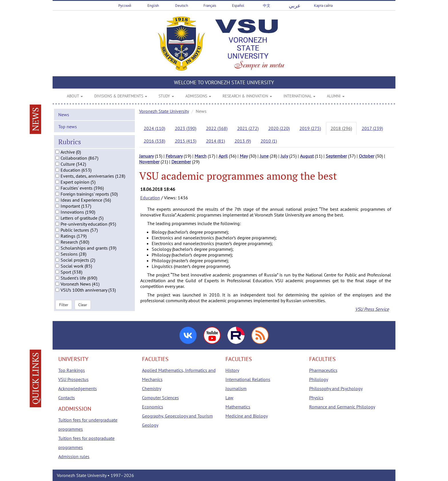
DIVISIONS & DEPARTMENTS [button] (121, 96)
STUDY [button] (166, 96)
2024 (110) (154, 128)
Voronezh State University (164, 111)
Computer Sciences (160, 398)
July (284, 156)
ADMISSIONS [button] (198, 96)
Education (150, 198)
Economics (153, 407)
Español (238, 6)
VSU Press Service (372, 309)
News (64, 115)
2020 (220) (279, 128)
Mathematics (238, 407)
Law (229, 398)
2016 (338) (154, 141)
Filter (64, 306)
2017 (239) (372, 128)
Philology (319, 379)
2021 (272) (248, 128)
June (264, 156)
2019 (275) (310, 128)
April (223, 156)
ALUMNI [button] (336, 96)
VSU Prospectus (73, 379)
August (307, 156)
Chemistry (152, 388)
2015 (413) (186, 141)
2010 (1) (269, 141)
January (146, 156)
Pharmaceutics (323, 370)
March (201, 156)
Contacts (67, 398)
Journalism (236, 388)
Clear (83, 306)
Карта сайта (323, 6)
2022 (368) (217, 128)
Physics (316, 398)
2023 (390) (186, 128)
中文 (267, 6)
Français (210, 6)
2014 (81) (215, 141)
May (244, 156)
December (181, 162)
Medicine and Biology (247, 416)
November (149, 162)
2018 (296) (341, 128)
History (232, 370)
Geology (150, 425)
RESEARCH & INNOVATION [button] (247, 96)
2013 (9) (243, 141)
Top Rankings (72, 370)
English (153, 6)
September (336, 156)
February (174, 156)
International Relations (248, 379)
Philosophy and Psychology (336, 388)
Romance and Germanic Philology (342, 407)
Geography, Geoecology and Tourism (177, 416)
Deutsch (182, 6)
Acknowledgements (78, 388)
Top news (68, 127)
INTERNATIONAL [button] (299, 96)
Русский (125, 6)
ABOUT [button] (75, 96)
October (367, 156)
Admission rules (74, 456)
